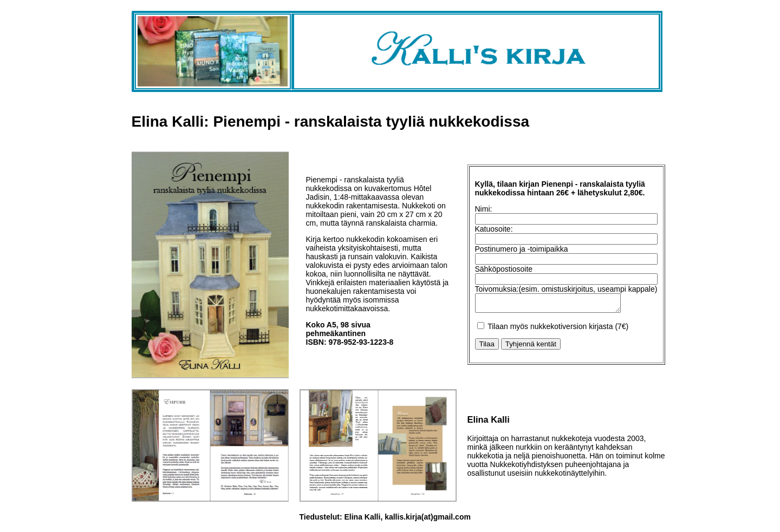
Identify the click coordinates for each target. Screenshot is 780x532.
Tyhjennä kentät (531, 346)
